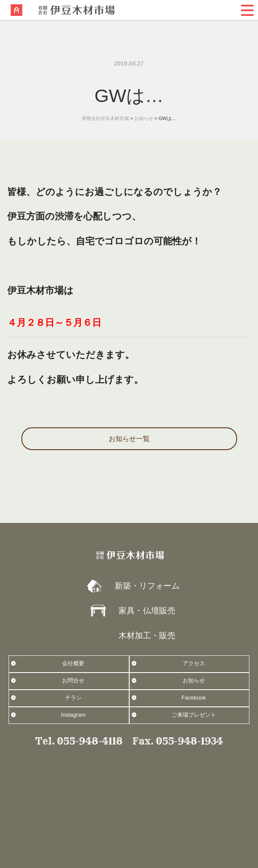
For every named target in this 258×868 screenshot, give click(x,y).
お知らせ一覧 (129, 439)
